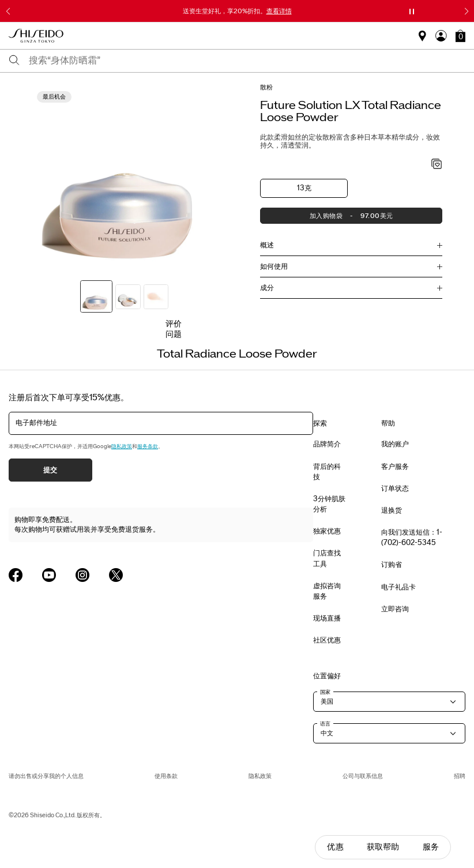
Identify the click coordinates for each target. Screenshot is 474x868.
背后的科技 (327, 472)
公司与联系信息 (363, 776)
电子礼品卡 (398, 587)
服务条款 (148, 446)
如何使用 (274, 266)
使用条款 (166, 776)
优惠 (335, 847)
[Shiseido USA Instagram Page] (82, 575)
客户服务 (395, 467)
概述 (267, 245)
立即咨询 (395, 609)
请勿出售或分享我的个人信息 (46, 776)
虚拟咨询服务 (327, 591)
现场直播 (327, 618)
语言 (325, 724)
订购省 (392, 565)
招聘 (460, 776)
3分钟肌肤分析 (329, 504)
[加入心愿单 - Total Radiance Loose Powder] (437, 165)
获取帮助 (383, 847)
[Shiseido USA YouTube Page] (49, 575)
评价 (174, 324)
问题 (174, 334)
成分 (267, 288)
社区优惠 (327, 640)
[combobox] (247, 61)
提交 (50, 470)
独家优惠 (327, 531)
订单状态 (395, 489)
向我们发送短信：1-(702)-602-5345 (412, 538)
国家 (325, 692)
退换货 (392, 510)
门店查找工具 (327, 558)
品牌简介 (327, 444)
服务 (431, 847)
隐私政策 (122, 446)
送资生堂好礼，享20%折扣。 (237, 11)
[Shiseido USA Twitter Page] (116, 575)
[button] (460, 36)
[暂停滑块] (412, 12)
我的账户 (395, 444)
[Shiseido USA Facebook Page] (16, 575)
